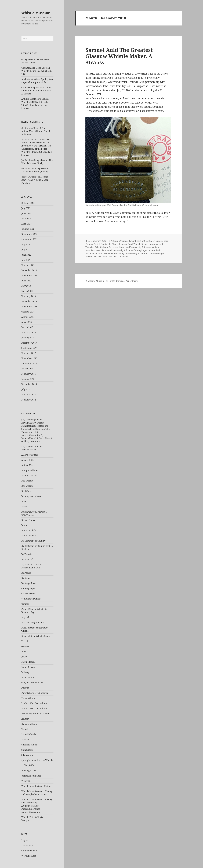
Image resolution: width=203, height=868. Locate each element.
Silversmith (27, 755)
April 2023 (26, 224)
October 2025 (28, 203)
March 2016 (27, 369)
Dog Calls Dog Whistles (33, 623)
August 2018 (27, 317)
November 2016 (29, 358)
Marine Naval (28, 662)
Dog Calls (26, 617)
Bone (24, 501)
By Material (27, 559)
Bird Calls (26, 491)
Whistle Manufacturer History (36, 786)
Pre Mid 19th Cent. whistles (35, 703)
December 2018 (29, 301)
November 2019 (29, 275)
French (25, 641)
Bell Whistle (27, 481)
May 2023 (26, 219)
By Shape (26, 578)
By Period (26, 573)
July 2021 (26, 260)
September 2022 (29, 239)
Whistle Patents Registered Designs (122, 253)
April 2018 (26, 322)
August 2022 (27, 244)
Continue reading (117, 221)
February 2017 (29, 353)
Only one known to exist (33, 683)
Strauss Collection (103, 256)
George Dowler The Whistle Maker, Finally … (35, 180)
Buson (24, 525)
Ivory (24, 657)
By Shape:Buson (29, 583)
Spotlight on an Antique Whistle (37, 760)
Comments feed (29, 851)
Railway (25, 719)
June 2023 (26, 213)
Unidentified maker (31, 776)
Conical (25, 604)
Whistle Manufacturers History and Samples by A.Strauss (123, 247)
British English (29, 520)
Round (25, 729)
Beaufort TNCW (29, 476)
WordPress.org (29, 856)
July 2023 (26, 208)
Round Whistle (29, 734)
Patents (25, 688)
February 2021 (29, 265)
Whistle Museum (36, 13)
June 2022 (26, 255)
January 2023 (28, 229)
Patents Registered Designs (35, 693)
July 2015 (26, 389)
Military (25, 672)
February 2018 (29, 332)
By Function (27, 554)
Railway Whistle (29, 724)
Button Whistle (29, 530)
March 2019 (27, 291)
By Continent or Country (33, 541)
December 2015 (29, 384)
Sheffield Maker (29, 745)
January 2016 (28, 379)
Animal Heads (28, 465)
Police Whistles (29, 698)
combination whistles (32, 599)
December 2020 (29, 270)
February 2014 (29, 400)
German (25, 646)
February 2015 (29, 395)
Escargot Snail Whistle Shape (36, 636)
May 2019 (26, 286)
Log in (24, 840)
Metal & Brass (28, 667)
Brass (24, 507)
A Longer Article (30, 455)
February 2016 (29, 374)
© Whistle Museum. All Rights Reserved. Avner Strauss (112, 281)
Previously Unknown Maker (35, 714)
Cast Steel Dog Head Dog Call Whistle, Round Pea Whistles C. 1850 (37, 71)
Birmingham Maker (31, 496)
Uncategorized (29, 771)
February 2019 (29, 296)
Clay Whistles (28, 594)
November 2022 (29, 234)
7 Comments (122, 256)
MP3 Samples (28, 677)
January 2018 (28, 338)
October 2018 (28, 312)
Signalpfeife (27, 750)
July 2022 (26, 250)
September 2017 (29, 348)
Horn (24, 652)
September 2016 (29, 363)
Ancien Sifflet (28, 460)
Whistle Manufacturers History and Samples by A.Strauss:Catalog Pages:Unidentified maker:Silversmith (37, 806)
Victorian (26, 781)
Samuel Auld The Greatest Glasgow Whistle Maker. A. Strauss (120, 56)
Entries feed (27, 845)
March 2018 (27, 327)
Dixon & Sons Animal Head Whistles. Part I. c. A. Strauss (37, 131)
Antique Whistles (30, 470)
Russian (25, 740)
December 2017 (29, 343)
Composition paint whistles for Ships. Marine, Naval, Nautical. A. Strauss (37, 91)
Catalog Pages (28, 588)
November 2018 (29, 307)
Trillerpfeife (28, 765)
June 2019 (26, 281)
